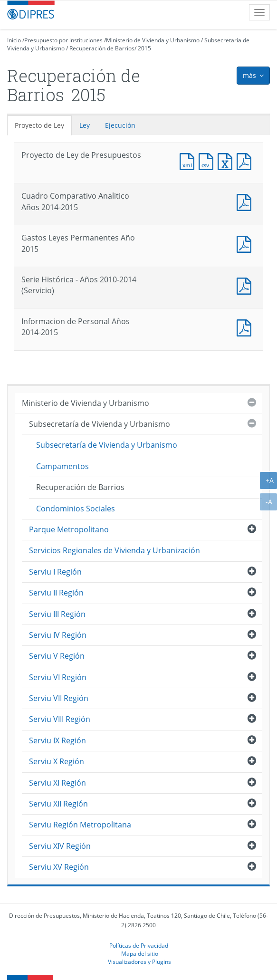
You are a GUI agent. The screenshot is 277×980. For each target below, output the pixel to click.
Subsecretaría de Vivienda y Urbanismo (100, 424)
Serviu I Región (55, 572)
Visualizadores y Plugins (139, 961)
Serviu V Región (57, 656)
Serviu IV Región (58, 635)
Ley (85, 125)
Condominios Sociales (76, 509)
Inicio (14, 40)
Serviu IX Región (57, 740)
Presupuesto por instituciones (63, 40)
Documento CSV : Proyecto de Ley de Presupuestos (208, 160)
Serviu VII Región (59, 698)
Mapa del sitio (140, 953)
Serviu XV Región (59, 867)
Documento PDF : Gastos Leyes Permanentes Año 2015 (246, 243)
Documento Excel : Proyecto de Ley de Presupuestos (227, 160)
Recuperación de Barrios (102, 48)
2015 (144, 48)
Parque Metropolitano (69, 529)
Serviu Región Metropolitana (80, 825)
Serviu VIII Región (60, 719)
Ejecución (120, 125)
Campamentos (62, 466)
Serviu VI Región (58, 677)
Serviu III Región (57, 614)
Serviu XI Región (57, 783)
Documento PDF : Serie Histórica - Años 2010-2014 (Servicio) (246, 285)
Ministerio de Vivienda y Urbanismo (153, 40)
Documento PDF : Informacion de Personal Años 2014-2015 (246, 327)
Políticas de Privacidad (139, 945)
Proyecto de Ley (39, 125)
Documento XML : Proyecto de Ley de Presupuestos (189, 160)
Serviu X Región (57, 761)
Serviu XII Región (58, 804)
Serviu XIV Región (60, 846)
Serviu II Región (56, 593)
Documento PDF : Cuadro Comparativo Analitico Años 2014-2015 (246, 201)
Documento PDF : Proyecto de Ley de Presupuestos (246, 160)
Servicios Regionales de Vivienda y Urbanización (115, 550)
